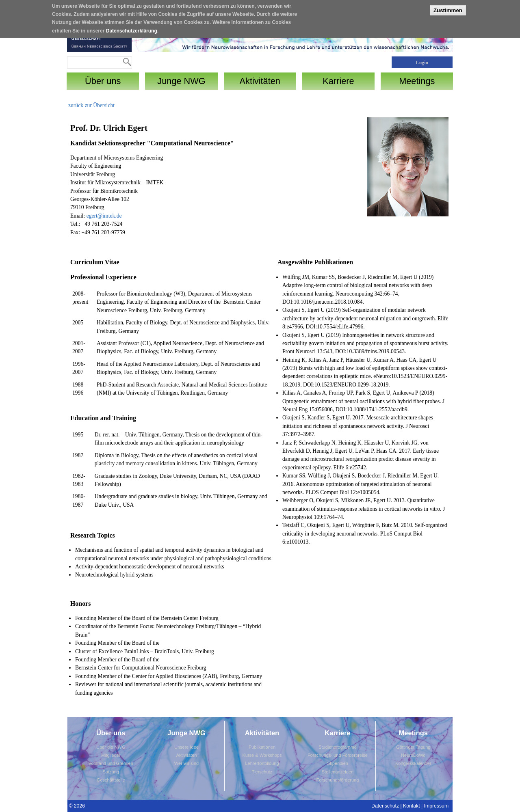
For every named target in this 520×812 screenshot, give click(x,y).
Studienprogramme (338, 747)
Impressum (437, 806)
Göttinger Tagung (413, 747)
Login (422, 63)
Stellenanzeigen (338, 772)
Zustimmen (448, 8)
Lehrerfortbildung (262, 763)
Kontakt (412, 806)
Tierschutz (262, 772)
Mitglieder (111, 755)
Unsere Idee (186, 747)
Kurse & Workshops (262, 755)
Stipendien (338, 763)
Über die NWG (111, 747)
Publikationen (262, 747)
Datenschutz (385, 806)
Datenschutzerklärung (132, 28)
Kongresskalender (413, 763)
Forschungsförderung (338, 780)
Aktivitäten (187, 755)
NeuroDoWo (413, 755)
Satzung (111, 772)
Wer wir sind (186, 763)
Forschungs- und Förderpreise (338, 755)
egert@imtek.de (104, 216)
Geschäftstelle (111, 780)
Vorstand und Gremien (111, 763)
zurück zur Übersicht (91, 105)
